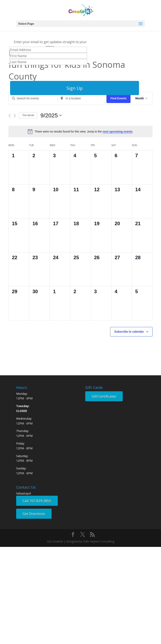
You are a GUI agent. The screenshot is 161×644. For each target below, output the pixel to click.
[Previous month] (10, 116)
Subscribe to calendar (129, 332)
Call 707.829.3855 (37, 501)
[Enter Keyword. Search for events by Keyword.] (33, 98)
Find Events (118, 98)
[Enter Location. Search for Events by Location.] (82, 98)
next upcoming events (118, 132)
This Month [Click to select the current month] (28, 115)
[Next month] (15, 116)
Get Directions (34, 514)
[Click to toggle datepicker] (51, 116)
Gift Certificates (104, 396)
